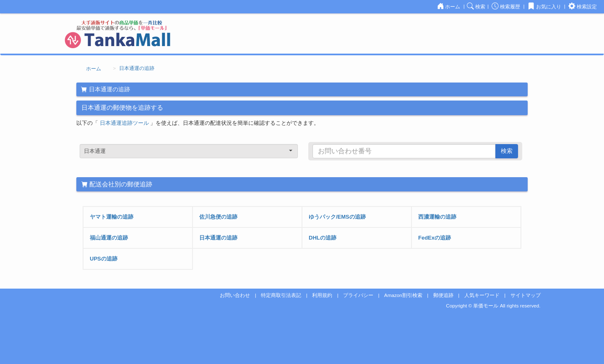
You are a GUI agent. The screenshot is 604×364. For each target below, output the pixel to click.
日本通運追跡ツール (125, 123)
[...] (404, 151)
